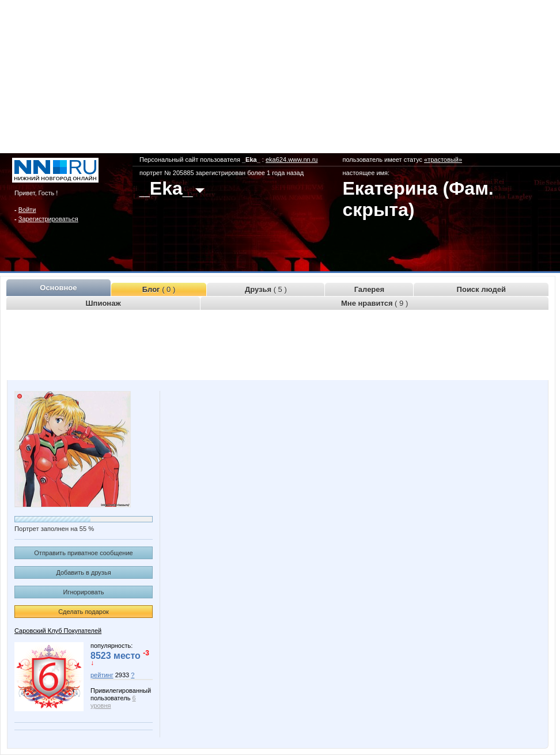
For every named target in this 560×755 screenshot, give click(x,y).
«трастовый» (443, 160)
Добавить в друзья (83, 572)
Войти (27, 210)
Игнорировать (84, 592)
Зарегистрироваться (48, 219)
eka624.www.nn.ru (292, 160)
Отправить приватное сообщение (83, 553)
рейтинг (102, 675)
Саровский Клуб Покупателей (58, 631)
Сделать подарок (84, 612)
